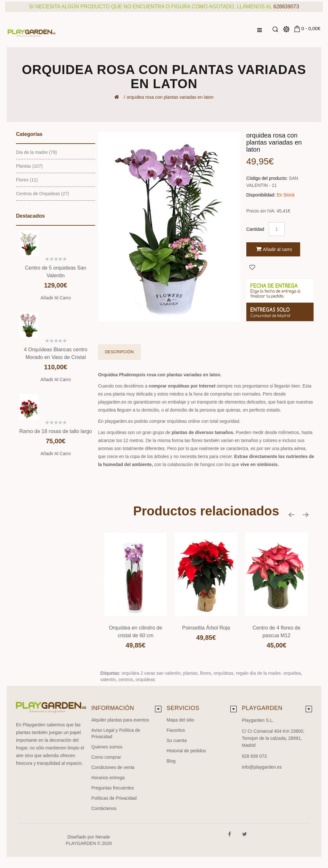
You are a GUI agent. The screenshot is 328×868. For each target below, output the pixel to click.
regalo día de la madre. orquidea (268, 673)
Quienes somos (107, 747)
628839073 (286, 7)
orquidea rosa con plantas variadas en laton (170, 97)
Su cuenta (177, 740)
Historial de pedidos (186, 751)
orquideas (145, 680)
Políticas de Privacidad (114, 798)
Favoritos (176, 730)
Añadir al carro (56, 298)
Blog (171, 761)
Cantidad (255, 229)
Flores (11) (27, 180)
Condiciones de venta (113, 767)
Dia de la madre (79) (37, 152)
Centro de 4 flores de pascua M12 (276, 632)
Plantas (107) (29, 166)
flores (206, 673)
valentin (108, 680)
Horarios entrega (108, 778)
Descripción (119, 352)
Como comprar (106, 757)
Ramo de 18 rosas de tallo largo (56, 431)
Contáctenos (104, 808)
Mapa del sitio (180, 720)
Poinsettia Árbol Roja (206, 628)
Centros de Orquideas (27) (43, 194)
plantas (190, 673)
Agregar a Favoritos (252, 267)
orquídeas (224, 673)
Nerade (103, 837)
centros (126, 680)
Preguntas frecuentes (113, 788)
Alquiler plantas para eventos (120, 720)
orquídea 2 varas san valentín (151, 673)
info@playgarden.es (262, 767)
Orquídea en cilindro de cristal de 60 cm (135, 632)
